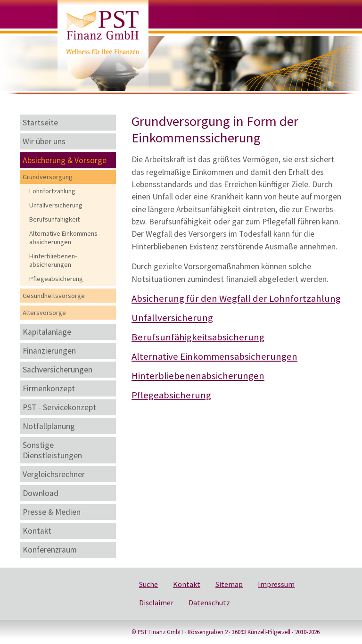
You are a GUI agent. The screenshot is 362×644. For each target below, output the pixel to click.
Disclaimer (156, 603)
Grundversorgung (48, 177)
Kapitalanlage (47, 332)
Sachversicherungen (58, 370)
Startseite (40, 123)
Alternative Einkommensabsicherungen (214, 356)
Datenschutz (209, 603)
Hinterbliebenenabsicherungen (198, 376)
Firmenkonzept (49, 388)
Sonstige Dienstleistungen (52, 450)
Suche (148, 584)
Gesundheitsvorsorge (54, 296)
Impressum (276, 584)
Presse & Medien (52, 512)
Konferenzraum (50, 550)
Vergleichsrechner (54, 474)
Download (41, 493)
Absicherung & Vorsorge (65, 160)
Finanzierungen (49, 351)
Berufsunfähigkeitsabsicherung (198, 337)
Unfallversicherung (56, 205)
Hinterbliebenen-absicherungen (53, 260)
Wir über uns (44, 141)
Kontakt (37, 531)
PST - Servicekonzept (59, 407)
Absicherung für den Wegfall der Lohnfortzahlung (236, 298)
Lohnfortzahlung (52, 191)
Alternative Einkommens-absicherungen (64, 238)
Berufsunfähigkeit (54, 219)
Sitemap (229, 584)
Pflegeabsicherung (56, 279)
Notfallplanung (49, 426)
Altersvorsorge (44, 313)
